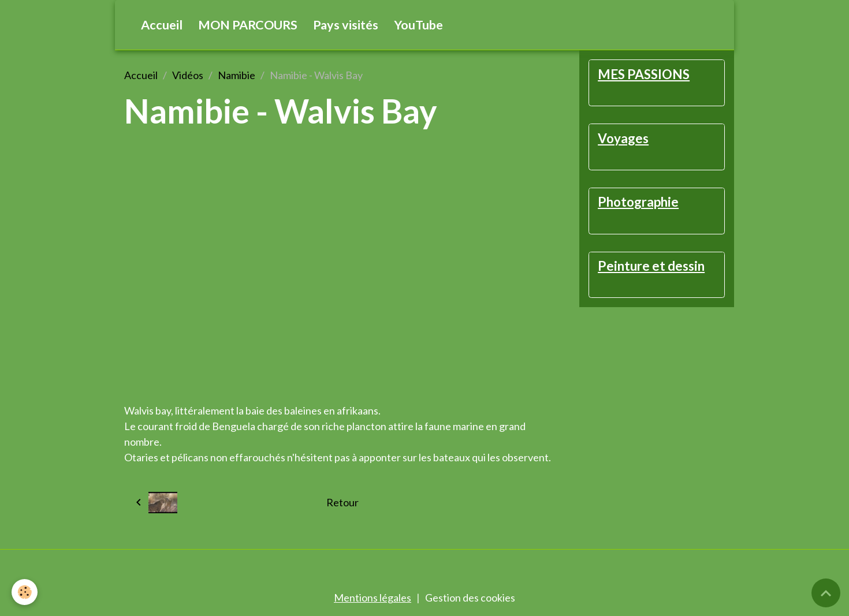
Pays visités (346, 25)
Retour (342, 502)
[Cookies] (25, 592)
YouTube (418, 25)
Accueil (162, 25)
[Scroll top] (826, 593)
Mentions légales (373, 598)
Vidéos (188, 75)
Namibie (237, 75)
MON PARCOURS (248, 25)
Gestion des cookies (470, 598)
